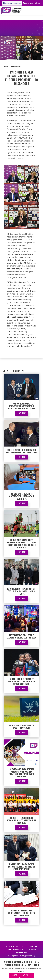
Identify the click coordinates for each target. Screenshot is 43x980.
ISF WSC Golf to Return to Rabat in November (21, 727)
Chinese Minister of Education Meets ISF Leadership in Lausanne (21, 451)
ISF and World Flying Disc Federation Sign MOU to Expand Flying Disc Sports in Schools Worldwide (21, 544)
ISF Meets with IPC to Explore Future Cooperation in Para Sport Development (22, 867)
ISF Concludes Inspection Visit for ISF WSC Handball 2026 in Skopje (21, 591)
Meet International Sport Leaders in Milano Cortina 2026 (22, 636)
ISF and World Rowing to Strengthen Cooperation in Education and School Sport (22, 406)
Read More (21, 413)
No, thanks (27, 975)
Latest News (16, 67)
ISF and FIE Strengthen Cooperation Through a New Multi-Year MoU (21, 913)
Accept (14, 975)
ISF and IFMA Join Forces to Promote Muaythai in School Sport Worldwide (21, 681)
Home (6, 67)
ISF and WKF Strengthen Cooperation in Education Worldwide (21, 496)
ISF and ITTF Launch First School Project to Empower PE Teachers (21, 820)
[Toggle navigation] (37, 11)
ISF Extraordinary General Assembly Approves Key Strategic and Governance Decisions (21, 773)
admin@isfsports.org (17, 955)
